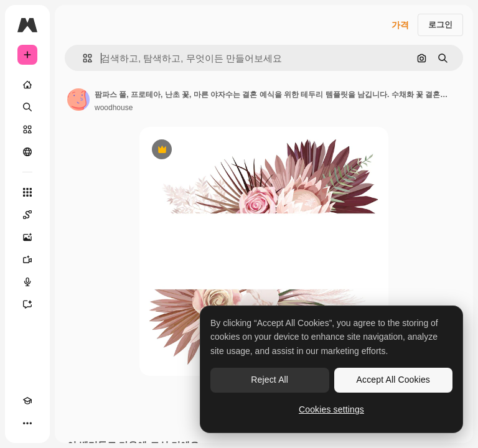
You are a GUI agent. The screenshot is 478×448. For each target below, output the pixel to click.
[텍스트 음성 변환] (27, 282)
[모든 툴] (27, 192)
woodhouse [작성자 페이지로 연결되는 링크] (114, 108)
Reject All (269, 380)
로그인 (440, 25)
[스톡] (27, 129)
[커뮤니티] (27, 152)
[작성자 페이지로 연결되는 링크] (78, 100)
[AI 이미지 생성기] (27, 237)
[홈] (27, 85)
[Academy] (27, 401)
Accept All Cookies (393, 380)
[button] (82, 58)
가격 (400, 25)
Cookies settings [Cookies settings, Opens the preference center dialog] (331, 409)
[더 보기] (27, 423)
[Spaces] (27, 215)
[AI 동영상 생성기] (27, 259)
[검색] (27, 107)
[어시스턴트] (27, 304)
